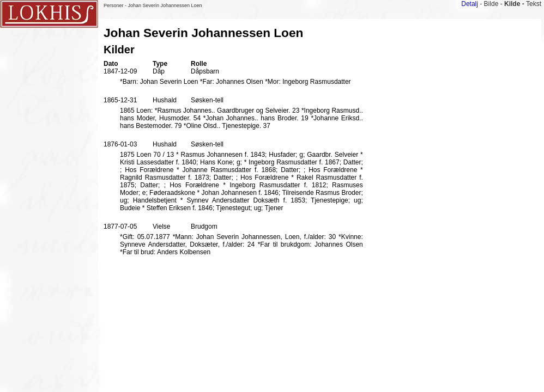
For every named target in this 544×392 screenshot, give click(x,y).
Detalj (470, 4)
